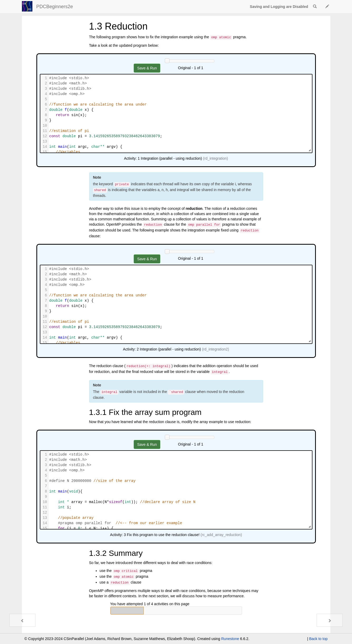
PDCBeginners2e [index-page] (55, 7)
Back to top (318, 639)
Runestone (230, 639)
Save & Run (147, 68)
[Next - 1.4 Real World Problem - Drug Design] (330, 620)
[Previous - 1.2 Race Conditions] (22, 620)
